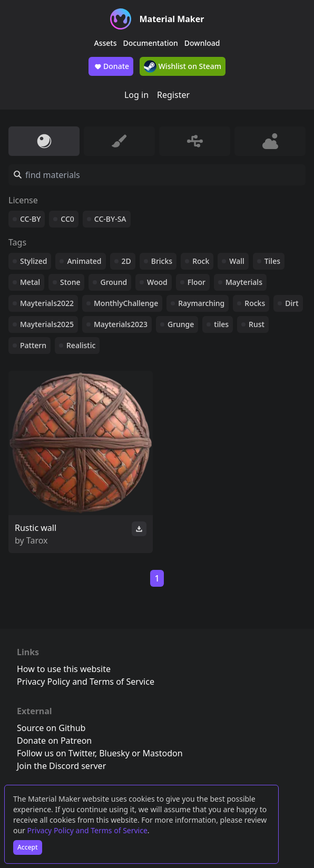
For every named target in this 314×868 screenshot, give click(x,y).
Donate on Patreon (54, 741)
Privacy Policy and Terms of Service (87, 830)
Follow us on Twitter (56, 753)
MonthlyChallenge (126, 303)
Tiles (272, 261)
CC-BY (30, 219)
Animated (84, 261)
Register (173, 95)
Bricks (162, 261)
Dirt (292, 303)
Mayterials (244, 282)
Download (202, 43)
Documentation (151, 43)
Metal (30, 282)
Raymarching (201, 303)
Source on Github (51, 728)
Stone (70, 282)
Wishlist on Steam (183, 66)
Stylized (33, 261)
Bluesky (114, 753)
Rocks (255, 303)
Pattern (33, 345)
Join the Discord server (61, 766)
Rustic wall (36, 528)
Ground (114, 282)
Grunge (181, 324)
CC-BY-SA (110, 219)
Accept (28, 847)
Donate (111, 66)
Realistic (81, 345)
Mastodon (163, 753)
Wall (237, 261)
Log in (136, 95)
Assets (106, 43)
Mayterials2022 (47, 303)
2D (126, 261)
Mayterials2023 (121, 324)
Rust (257, 324)
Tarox (37, 540)
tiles (221, 324)
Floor (197, 282)
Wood (157, 282)
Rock (201, 261)
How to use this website (64, 669)
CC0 (67, 219)
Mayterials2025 (47, 324)
